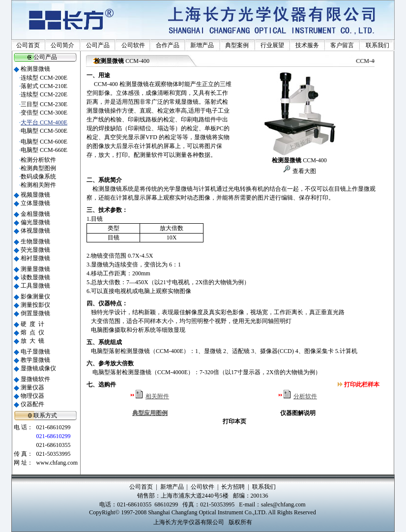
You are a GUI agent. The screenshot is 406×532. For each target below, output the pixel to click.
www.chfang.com (57, 463)
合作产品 (168, 45)
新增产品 (202, 45)
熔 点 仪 (32, 332)
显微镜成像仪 (38, 368)
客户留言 (342, 45)
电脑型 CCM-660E (44, 150)
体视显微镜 (35, 231)
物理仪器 (32, 396)
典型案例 (237, 45)
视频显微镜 (35, 195)
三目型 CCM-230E (44, 104)
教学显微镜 (35, 360)
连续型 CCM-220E (44, 94)
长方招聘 (233, 487)
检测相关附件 (38, 185)
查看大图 (304, 171)
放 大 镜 (32, 341)
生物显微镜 (35, 241)
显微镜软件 (35, 379)
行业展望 (272, 45)
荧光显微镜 (35, 250)
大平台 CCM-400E (44, 122)
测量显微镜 (35, 269)
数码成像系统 (38, 177)
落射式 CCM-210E (44, 86)
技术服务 (307, 45)
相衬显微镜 (35, 258)
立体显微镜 (35, 203)
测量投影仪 (35, 305)
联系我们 (377, 45)
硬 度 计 (32, 324)
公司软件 (133, 45)
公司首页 (28, 45)
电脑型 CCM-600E (44, 142)
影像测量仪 (35, 296)
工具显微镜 (35, 286)
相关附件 (157, 396)
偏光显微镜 (35, 222)
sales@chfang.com (283, 504)
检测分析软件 (38, 160)
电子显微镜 (35, 352)
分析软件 (305, 396)
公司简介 (62, 45)
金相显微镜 (35, 214)
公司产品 (98, 45)
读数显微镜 (35, 277)
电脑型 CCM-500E (44, 131)
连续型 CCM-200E (44, 78)
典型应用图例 (150, 413)
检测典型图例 (38, 168)
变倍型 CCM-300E (44, 113)
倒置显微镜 (35, 313)
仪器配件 (32, 404)
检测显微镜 (35, 69)
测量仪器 (32, 387)
